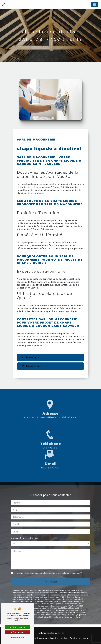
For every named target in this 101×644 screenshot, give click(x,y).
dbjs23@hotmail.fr (50, 458)
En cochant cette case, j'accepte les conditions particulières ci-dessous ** (48, 563)
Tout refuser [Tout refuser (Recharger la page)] (17, 632)
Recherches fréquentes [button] (50, 633)
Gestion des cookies (80, 638)
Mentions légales (59, 638)
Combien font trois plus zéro (24, 528)
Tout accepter (17, 627)
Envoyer (53, 572)
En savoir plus (30, 357)
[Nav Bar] (95, 5)
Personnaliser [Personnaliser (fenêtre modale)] (17, 637)
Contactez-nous (31, 366)
